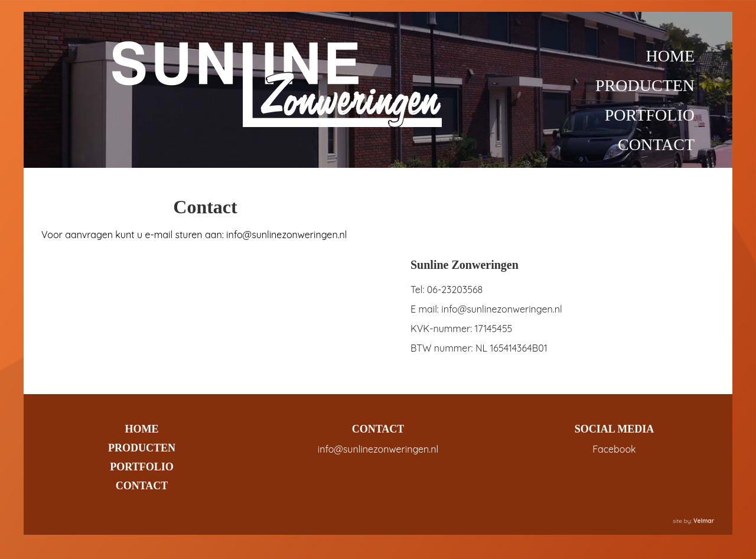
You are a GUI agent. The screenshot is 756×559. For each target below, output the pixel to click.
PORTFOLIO (650, 115)
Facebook (614, 449)
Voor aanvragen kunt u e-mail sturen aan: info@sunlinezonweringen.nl (194, 235)
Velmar (704, 521)
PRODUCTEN (645, 85)
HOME (670, 56)
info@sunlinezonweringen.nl (378, 449)
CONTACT (656, 144)
